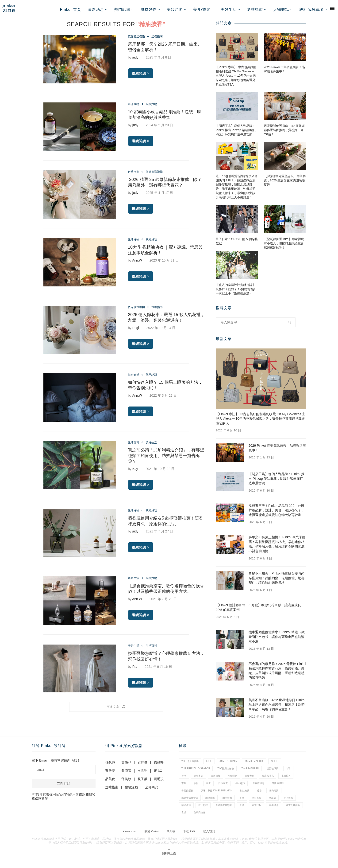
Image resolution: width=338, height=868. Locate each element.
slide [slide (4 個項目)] (282, 765)
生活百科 (134, 446)
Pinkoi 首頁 (71, 10)
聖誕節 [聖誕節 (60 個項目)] (281, 805)
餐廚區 (126, 774)
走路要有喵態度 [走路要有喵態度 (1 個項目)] (247, 813)
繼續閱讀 (141, 77)
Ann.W (137, 264)
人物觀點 (281, 10)
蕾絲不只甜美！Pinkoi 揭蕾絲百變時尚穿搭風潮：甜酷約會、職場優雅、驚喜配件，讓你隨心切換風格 (277, 581)
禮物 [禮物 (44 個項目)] (266, 797)
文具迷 (142, 774)
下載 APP (189, 840)
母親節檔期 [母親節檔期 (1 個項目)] (287, 789)
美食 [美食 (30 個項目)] (248, 805)
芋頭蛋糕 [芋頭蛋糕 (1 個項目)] (205, 813)
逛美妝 (126, 782)
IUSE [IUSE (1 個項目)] (212, 765)
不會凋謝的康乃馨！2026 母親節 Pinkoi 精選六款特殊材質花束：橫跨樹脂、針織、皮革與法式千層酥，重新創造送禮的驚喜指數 (277, 674)
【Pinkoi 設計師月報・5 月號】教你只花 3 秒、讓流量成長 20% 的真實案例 (258, 610)
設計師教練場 (311, 10)
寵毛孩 (159, 782)
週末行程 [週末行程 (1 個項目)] (283, 813)
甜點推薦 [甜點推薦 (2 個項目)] (250, 797)
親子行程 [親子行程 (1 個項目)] (224, 813)
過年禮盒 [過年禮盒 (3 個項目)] (187, 821)
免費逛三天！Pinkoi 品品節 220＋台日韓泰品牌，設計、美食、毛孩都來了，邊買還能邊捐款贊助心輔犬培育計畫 (277, 513)
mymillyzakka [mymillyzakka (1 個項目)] (260, 765)
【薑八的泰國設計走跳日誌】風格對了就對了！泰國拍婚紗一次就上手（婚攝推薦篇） (236, 292)
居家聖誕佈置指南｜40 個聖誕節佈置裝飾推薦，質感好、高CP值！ (284, 133)
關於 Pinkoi (152, 840)
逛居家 (110, 774)
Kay (135, 472)
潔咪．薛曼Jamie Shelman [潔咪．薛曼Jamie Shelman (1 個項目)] (220, 797)
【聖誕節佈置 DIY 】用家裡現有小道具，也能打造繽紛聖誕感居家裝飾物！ (284, 246)
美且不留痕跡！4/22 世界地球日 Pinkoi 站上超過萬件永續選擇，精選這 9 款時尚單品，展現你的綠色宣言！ (277, 707)
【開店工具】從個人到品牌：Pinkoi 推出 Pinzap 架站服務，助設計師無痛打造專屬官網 (236, 133)
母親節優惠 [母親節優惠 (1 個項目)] (266, 789)
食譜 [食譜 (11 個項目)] (227, 821)
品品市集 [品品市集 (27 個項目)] (200, 781)
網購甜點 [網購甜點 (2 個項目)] (213, 805)
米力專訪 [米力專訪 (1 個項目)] (282, 797)
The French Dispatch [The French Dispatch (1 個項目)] (197, 773)
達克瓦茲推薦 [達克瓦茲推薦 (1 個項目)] (208, 821)
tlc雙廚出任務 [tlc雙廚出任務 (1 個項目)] (229, 773)
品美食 (110, 782)
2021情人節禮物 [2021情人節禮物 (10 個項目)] (191, 765)
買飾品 (126, 766)
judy (135, 61)
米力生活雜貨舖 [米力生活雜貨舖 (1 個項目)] (191, 805)
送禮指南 (255, 10)
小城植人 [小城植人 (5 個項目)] (296, 781)
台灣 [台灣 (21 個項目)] (184, 781)
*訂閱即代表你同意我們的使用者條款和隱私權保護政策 (63, 800)
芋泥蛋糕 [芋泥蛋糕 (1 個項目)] (187, 813)
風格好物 (149, 10)
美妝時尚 (175, 10)
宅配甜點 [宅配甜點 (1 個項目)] (238, 781)
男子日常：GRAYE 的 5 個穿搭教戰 (237, 244)
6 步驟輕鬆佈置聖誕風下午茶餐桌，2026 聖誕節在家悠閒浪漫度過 (285, 183)
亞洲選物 (134, 107)
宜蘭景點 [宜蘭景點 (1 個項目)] (256, 781)
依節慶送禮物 (138, 40)
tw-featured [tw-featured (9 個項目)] (255, 773)
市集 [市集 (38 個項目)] (184, 789)
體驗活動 (131, 790)
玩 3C (158, 774)
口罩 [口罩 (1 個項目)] (297, 773)
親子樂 (142, 782)
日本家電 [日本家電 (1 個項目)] (227, 789)
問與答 (171, 840)
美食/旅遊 (202, 10)
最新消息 (96, 10)
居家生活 (134, 582)
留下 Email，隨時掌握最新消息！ (56, 763)
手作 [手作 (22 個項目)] (198, 789)
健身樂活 (134, 378)
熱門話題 (122, 10)
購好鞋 (159, 766)
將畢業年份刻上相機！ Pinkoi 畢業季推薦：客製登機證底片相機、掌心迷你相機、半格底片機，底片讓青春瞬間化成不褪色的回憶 (277, 547)
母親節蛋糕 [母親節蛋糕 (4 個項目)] (188, 797)
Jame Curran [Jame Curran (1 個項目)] (232, 765)
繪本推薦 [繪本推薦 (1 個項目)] (232, 805)
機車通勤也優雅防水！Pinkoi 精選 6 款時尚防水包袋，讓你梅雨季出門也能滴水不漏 (277, 640)
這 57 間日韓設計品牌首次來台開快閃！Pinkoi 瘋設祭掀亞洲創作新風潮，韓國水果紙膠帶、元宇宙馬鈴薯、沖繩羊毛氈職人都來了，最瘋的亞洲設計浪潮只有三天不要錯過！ (237, 190)
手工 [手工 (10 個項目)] (211, 789)
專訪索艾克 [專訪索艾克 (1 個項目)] (276, 781)
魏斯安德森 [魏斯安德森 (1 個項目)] (244, 821)
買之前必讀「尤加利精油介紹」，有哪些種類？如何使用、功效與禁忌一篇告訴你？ (166, 459)
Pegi (136, 331)
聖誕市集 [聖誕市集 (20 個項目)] (264, 805)
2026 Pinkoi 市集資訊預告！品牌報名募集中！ (284, 72)
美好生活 (229, 10)
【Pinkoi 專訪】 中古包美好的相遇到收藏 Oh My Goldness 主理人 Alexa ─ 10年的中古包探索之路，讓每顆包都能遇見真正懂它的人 (236, 79)
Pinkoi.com (129, 840)
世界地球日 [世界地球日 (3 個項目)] (279, 773)
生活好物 (134, 243)
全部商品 (152, 790)
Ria (135, 671)
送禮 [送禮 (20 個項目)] (267, 813)
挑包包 (110, 766)
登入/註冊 (209, 840)
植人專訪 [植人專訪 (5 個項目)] (246, 789)
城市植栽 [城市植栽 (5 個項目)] (219, 781)
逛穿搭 (142, 766)
